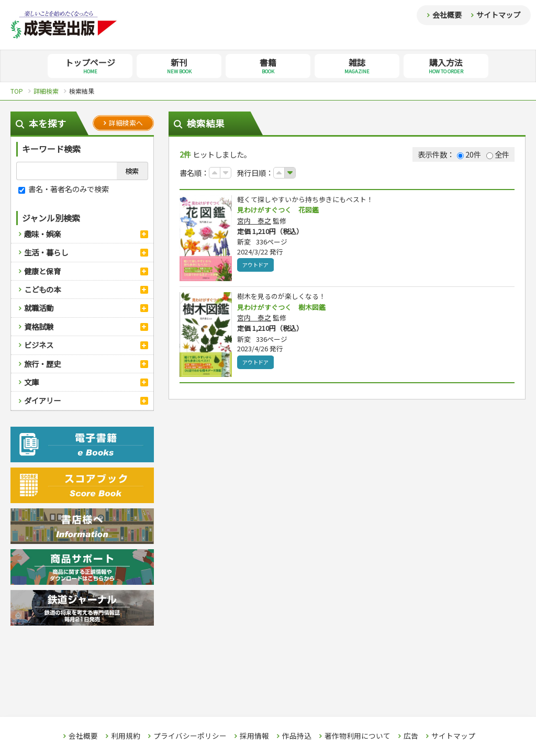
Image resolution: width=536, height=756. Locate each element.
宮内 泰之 (254, 221)
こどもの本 (42, 289)
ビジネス (39, 345)
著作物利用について (358, 736)
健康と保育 (42, 271)
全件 (498, 154)
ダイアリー (42, 400)
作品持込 (297, 736)
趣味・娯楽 (42, 234)
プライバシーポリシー (190, 736)
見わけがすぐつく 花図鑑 (281, 210)
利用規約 (126, 736)
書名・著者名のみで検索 (64, 189)
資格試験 (39, 326)
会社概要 (447, 15)
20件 (469, 154)
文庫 (31, 382)
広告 (411, 736)
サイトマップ (498, 15)
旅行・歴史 (42, 364)
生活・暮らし (46, 252)
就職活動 (39, 308)
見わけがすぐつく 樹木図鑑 (285, 307)
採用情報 (254, 736)
